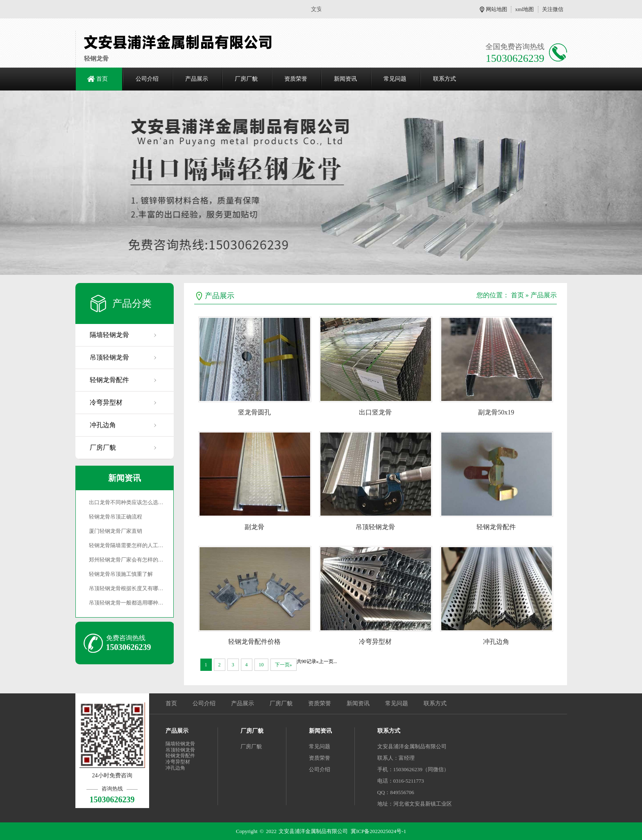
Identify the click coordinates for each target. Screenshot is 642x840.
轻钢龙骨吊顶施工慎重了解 (121, 574)
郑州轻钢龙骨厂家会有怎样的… (126, 560)
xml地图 (524, 9)
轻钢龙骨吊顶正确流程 (116, 517)
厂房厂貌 (246, 79)
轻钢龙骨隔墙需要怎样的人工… (126, 545)
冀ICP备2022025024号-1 (378, 831)
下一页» (284, 665)
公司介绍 (147, 79)
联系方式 (445, 79)
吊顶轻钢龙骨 (109, 357)
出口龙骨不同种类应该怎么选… (126, 502)
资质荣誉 (296, 79)
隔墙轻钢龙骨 (109, 335)
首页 (102, 79)
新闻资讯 (345, 79)
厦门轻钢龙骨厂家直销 (116, 531)
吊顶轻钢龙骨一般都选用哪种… (126, 603)
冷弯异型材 (106, 402)
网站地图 (497, 9)
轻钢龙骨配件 (109, 380)
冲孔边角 (103, 425)
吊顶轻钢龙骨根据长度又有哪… (126, 588)
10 (261, 665)
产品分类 (132, 303)
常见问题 (395, 79)
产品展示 (197, 79)
